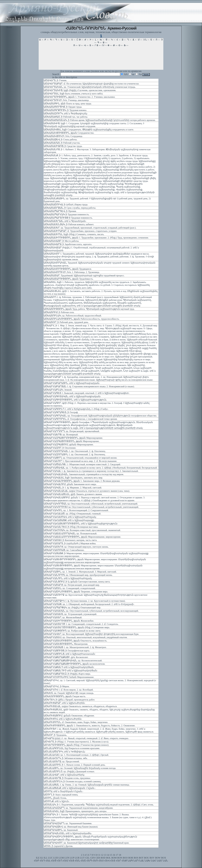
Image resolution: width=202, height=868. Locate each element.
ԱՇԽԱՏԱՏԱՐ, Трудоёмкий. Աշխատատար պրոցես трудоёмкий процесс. (84, 276)
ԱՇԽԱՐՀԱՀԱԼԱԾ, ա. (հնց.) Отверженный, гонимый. (72, 514)
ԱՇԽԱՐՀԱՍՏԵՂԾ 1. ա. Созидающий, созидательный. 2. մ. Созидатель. (81, 624)
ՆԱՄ (159, 861)
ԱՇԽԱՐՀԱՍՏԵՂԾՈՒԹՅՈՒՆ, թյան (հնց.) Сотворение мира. (77, 627)
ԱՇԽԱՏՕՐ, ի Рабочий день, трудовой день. (66, 322)
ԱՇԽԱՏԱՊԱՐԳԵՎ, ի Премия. (60, 211)
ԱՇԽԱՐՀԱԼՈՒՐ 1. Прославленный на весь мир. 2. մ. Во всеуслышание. (80, 461)
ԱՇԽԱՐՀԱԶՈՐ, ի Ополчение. (60, 448)
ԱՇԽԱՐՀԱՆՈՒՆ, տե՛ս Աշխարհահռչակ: (68, 578)
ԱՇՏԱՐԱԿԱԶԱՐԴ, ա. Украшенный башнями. (68, 823)
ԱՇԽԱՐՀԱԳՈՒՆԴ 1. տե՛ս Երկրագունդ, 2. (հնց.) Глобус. (76, 409)
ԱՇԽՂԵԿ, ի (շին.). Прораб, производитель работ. (69, 700)
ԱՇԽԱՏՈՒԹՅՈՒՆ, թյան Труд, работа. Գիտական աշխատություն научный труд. (89, 309)
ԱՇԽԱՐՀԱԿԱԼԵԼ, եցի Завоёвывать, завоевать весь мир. (73, 478)
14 (108, 855)
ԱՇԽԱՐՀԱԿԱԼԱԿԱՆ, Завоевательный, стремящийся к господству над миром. (84, 474)
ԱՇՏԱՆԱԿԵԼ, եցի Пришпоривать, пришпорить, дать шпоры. (75, 811)
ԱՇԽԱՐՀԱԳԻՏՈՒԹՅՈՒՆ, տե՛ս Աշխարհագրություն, (75, 400)
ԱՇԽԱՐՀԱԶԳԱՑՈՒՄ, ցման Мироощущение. (69, 444)
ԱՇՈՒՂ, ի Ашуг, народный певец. (61, 795)
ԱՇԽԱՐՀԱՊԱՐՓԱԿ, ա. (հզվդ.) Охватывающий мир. (72, 607)
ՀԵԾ (54, 861)
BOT (141, 858)
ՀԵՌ (95, 861)
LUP (72, 858)
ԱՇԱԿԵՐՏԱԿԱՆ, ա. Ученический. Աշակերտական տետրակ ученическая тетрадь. (90, 87)
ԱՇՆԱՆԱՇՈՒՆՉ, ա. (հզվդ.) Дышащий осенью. (69, 771)
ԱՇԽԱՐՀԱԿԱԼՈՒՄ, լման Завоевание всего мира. (70, 484)
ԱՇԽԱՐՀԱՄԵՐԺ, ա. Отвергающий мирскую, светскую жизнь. (76, 547)
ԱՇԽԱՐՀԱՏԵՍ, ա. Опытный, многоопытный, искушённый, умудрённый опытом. (86, 637)
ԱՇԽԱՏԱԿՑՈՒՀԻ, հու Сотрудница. (63, 136)
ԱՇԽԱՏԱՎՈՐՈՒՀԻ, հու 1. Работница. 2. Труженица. (72, 272)
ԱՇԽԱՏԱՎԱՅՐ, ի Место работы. (61, 241)
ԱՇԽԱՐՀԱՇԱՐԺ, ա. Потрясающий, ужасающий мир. (72, 585)
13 (105, 855)
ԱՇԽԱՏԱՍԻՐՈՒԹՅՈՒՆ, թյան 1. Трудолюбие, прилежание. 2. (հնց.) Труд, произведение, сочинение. (96, 238)
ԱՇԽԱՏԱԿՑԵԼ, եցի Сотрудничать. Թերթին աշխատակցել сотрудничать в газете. (89, 130)
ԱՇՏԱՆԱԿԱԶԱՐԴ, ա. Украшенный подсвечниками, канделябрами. (78, 808)
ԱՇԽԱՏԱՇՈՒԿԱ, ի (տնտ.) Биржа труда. (66, 204)
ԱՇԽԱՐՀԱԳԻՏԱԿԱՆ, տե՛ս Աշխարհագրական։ (72, 396)
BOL (108, 858)
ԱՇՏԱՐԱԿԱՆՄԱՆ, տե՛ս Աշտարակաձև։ (68, 833)
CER (98, 858)
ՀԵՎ (107, 861)
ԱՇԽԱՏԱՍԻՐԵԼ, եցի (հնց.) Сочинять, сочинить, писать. (74, 234)
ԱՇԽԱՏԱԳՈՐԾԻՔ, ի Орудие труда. (63, 107)
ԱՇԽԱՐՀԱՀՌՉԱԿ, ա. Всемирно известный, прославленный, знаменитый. (82, 530)
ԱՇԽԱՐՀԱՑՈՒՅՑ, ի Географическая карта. (67, 651)
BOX (164, 858)
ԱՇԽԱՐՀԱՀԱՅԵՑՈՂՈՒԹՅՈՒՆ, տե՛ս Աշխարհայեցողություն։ (81, 524)
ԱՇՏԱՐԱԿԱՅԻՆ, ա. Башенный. (61, 830)
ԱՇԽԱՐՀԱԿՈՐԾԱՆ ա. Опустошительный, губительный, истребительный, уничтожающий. (91, 504)
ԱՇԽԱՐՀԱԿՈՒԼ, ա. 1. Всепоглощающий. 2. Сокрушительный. (76, 510)
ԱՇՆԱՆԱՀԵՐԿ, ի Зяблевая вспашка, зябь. (66, 758)
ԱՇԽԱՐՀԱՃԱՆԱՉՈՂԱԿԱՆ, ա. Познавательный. (70, 533)
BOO (125, 858)
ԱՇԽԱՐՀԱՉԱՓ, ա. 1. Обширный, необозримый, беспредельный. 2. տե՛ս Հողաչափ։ (89, 604)
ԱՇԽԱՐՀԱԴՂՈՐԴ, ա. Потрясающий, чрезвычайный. (72, 431)
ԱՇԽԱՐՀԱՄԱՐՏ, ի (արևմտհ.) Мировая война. (70, 543)
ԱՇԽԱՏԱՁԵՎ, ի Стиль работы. (61, 139)
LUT (82, 858)
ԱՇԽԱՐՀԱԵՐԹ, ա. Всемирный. (61, 435)
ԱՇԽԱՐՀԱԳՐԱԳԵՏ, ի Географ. (61, 412)
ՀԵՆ (77, 861)
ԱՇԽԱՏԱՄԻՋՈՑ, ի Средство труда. (63, 146)
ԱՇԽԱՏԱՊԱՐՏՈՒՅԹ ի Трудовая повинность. (68, 218)
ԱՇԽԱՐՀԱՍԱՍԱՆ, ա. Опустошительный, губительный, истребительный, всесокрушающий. (91, 611)
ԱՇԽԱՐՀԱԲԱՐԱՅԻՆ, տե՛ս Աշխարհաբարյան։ (72, 383)
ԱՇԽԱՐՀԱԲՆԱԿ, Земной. (58, 390)
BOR (131, 858)
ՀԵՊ (89, 861)
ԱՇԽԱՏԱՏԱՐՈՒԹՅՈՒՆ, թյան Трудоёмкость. (69, 279)
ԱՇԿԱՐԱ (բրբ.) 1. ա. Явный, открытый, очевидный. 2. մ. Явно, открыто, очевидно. (86, 738)
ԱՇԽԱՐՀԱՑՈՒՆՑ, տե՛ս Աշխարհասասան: (70, 654)
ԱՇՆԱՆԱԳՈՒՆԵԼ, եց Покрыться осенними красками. (72, 748)
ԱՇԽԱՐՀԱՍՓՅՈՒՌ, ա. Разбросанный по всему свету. (72, 631)
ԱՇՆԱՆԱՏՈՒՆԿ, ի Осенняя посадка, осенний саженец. (72, 781)
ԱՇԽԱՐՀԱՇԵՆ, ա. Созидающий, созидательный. (70, 588)
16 (114, 855)
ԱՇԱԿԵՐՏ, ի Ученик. (55, 80)
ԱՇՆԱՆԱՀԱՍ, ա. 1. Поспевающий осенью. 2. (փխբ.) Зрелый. (76, 755)
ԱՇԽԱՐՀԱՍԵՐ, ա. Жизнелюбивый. (63, 617)
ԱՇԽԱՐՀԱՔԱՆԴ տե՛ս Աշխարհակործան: (69, 667)
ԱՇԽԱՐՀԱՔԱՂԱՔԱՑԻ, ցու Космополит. (66, 657)
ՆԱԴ (136, 861)
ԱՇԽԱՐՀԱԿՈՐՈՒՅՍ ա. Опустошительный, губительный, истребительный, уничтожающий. (91, 507)
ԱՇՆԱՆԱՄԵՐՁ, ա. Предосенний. (62, 761)
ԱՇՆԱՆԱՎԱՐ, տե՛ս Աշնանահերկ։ (64, 775)
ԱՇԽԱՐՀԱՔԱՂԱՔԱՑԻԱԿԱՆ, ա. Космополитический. (73, 661)
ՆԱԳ (130, 861)
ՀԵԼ (48, 861)
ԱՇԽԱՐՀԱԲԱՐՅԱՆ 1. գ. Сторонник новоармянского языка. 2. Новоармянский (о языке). (89, 386)
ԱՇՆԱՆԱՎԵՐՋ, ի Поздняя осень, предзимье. (67, 778)
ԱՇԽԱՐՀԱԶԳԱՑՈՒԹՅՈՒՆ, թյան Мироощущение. (72, 441)
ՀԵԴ (42, 861)
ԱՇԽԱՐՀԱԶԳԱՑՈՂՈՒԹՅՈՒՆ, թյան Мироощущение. (73, 438)
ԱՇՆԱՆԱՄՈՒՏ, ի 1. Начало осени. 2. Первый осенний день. (75, 765)
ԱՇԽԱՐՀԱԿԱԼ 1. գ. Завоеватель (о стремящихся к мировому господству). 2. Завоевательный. (91, 471)
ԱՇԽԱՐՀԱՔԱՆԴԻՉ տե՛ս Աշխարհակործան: (71, 670)
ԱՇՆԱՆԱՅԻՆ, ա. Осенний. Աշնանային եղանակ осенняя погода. (80, 768)
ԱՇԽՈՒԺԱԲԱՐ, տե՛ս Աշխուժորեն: (64, 703)
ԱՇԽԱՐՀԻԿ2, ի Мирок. (57, 686)
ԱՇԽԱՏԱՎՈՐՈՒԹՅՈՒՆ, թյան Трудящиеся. (68, 269)
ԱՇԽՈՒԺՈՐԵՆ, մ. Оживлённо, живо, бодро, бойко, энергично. (76, 722)
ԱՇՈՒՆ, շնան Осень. (55, 798)
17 (117, 855)
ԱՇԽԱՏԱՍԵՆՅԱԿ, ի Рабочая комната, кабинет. (69, 224)
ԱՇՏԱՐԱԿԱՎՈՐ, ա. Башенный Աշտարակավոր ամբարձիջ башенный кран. (86, 843)
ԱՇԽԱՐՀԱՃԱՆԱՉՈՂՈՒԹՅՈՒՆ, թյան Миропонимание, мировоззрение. (82, 537)
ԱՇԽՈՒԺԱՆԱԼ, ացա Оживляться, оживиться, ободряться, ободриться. (80, 706)
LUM (61, 858)
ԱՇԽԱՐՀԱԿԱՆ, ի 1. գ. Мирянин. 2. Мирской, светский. (73, 488)
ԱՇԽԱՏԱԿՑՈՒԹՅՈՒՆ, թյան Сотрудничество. (69, 133)
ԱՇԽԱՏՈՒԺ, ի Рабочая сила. (59, 312)
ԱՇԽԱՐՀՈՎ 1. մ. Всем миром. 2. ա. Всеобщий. (69, 690)
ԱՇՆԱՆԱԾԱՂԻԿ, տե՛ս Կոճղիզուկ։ (65, 752)
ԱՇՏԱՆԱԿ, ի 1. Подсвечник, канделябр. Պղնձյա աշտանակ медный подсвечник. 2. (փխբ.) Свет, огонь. (99, 805)
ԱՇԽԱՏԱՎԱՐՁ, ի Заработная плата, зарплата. (68, 244)
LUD (56, 858)
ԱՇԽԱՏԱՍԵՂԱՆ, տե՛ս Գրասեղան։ (65, 221)
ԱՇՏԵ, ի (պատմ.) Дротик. (58, 846)
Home (9, 27)
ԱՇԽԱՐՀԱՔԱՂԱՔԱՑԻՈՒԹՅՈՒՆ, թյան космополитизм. (74, 664)
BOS (136, 858)
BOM (114, 858)
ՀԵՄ (66, 861)
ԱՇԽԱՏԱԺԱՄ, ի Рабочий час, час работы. (66, 117)
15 (111, 855)
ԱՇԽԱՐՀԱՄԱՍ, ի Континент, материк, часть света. (70, 540)
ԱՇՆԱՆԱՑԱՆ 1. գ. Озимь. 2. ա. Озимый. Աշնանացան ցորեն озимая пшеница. (87, 785)
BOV (152, 858)
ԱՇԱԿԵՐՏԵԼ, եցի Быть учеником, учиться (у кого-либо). (73, 94)
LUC (50, 858)
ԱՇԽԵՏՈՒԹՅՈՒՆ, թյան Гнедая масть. (65, 696)
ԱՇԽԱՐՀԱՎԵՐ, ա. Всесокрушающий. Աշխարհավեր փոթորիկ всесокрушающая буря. (91, 634)
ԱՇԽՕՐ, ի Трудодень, (55, 735)
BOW (158, 858)
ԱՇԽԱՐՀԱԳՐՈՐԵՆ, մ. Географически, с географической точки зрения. (81, 419)
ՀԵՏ (113, 861)
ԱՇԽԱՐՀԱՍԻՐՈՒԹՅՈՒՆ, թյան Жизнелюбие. (69, 621)
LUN (67, 858)
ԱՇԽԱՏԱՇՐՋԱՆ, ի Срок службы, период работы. (70, 208)
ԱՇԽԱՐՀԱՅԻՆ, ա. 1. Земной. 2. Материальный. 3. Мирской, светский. (80, 572)
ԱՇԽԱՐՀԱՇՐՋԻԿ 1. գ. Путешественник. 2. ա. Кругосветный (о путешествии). (85, 601)
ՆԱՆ (165, 861)
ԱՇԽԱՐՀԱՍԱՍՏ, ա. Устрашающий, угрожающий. (70, 614)
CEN (93, 858)
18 (120, 855)
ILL (46, 858)
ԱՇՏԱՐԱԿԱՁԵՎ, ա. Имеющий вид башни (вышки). (71, 827)
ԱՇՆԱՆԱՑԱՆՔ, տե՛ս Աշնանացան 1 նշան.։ (70, 788)
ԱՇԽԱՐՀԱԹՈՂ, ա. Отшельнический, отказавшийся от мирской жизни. (80, 458)
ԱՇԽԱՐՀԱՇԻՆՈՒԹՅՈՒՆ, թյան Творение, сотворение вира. (76, 592)
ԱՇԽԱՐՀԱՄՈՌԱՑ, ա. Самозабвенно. (64, 550)
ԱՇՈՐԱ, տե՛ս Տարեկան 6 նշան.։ (63, 791)
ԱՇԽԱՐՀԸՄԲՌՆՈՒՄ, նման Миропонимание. (69, 677)
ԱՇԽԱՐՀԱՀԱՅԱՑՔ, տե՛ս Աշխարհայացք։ (69, 520)
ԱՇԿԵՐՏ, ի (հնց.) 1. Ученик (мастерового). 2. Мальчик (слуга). (76, 742)
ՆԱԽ (147, 861)
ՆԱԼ (142, 861)
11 (99, 855)
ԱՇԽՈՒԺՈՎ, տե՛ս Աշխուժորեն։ (63, 719)
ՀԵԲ (37, 861)
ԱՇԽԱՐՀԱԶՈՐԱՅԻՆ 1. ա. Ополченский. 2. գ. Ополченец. (75, 454)
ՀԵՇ (83, 861)
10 (97, 855)
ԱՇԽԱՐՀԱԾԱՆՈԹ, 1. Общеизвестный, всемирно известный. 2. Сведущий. (82, 464)
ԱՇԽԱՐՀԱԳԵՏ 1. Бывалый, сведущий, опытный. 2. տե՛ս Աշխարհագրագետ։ (87, 393)
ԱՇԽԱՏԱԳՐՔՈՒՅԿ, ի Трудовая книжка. (65, 110)
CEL (87, 858)
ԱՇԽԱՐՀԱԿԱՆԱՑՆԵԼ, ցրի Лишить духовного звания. (73, 494)
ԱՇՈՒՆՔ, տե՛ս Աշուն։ (57, 801)
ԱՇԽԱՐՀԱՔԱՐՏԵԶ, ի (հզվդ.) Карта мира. (67, 674)
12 (102, 855)
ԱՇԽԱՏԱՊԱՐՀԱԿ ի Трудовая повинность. (67, 214)
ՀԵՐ (119, 861)
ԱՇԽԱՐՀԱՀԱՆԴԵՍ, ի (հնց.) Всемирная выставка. (71, 527)
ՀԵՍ (101, 861)
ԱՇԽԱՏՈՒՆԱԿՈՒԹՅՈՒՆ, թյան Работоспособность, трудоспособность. (82, 319)
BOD (103, 858)
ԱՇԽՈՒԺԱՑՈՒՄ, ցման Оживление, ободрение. (69, 716)
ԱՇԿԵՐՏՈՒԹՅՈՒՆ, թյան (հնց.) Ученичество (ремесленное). (76, 745)
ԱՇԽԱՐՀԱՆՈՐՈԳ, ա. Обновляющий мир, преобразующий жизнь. (78, 575)
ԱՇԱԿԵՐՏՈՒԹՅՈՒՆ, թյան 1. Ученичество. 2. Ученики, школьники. (79, 97)
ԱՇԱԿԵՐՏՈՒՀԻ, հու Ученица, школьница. (66, 100)
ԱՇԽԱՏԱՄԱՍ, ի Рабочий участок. (62, 143)
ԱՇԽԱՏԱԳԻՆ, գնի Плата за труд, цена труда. (68, 104)
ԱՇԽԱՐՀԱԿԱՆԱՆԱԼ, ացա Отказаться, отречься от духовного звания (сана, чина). (87, 491)
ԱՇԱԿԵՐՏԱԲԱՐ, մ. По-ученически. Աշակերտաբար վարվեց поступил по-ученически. (91, 84)
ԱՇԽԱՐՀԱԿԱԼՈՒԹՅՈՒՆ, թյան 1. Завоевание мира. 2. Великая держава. (82, 481)
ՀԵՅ (72, 861)
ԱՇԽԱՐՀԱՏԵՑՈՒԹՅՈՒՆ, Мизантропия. (66, 644)
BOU (147, 858)
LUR (77, 858)
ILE (38, 858)
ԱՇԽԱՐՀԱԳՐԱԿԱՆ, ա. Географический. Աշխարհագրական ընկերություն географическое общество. (100, 416)
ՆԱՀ (153, 861)
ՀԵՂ (60, 861)
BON (120, 858)
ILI (42, 858)
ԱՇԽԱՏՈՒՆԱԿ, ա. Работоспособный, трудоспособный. (73, 316)
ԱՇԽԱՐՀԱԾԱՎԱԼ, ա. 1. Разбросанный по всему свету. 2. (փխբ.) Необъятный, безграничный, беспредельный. (101, 468)
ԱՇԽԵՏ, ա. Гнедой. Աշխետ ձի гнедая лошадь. (69, 693)
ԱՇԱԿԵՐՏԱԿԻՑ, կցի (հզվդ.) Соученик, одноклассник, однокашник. (80, 90)
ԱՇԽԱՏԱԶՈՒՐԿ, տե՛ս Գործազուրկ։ (66, 113)
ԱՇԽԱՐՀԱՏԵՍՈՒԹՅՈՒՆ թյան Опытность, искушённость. (76, 641)
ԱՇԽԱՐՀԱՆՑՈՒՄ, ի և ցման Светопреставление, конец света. (77, 582)
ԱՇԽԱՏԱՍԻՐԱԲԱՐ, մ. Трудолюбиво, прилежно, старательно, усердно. (80, 231)
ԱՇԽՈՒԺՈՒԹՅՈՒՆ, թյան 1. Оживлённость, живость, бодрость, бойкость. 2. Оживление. (89, 726)
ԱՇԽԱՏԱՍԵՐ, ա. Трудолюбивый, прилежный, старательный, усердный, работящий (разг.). (90, 228)
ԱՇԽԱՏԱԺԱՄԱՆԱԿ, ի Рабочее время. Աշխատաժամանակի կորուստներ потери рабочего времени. (100, 120)
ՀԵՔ (124, 861)
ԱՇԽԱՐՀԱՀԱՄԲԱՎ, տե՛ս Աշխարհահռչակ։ (70, 517)
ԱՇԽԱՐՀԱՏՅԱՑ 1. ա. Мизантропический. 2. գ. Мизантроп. (75, 647)
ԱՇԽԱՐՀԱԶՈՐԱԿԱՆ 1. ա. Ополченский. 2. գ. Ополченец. (75, 451)
